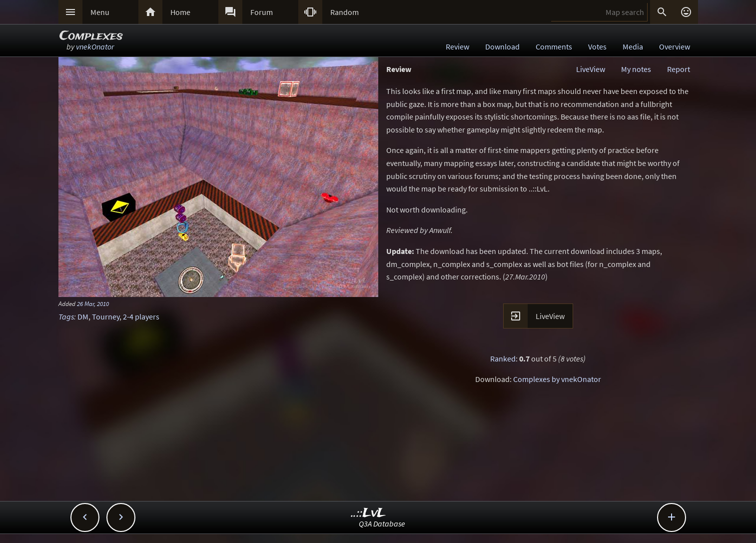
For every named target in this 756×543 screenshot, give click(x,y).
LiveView (591, 69)
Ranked (503, 358)
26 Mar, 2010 (93, 303)
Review (457, 46)
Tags (66, 316)
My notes (636, 69)
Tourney (106, 316)
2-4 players (141, 316)
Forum (262, 12)
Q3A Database (382, 523)
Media (633, 46)
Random (345, 12)
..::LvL (369, 513)
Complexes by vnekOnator (557, 379)
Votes (597, 46)
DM (83, 316)
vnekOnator (95, 46)
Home (180, 12)
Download (502, 46)
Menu (100, 12)
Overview (675, 46)
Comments (554, 46)
